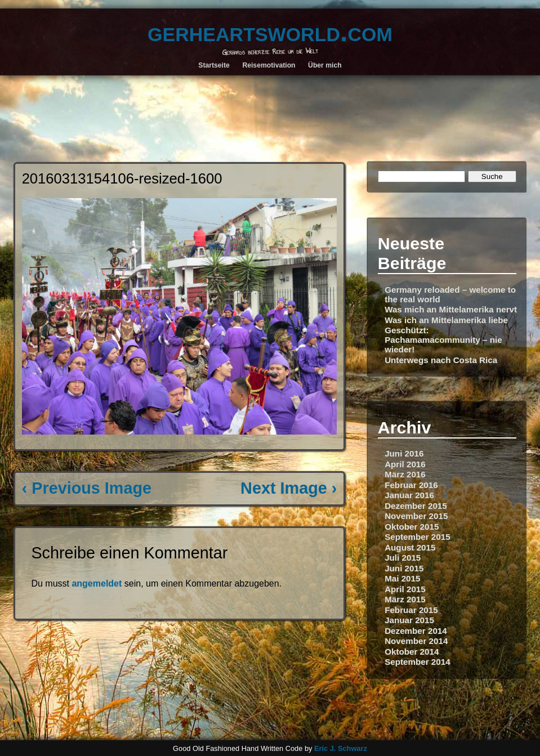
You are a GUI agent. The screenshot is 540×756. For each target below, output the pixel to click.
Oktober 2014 (412, 652)
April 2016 (405, 464)
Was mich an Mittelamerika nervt (451, 309)
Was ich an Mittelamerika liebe (446, 320)
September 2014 (418, 662)
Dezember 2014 (416, 631)
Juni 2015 (404, 568)
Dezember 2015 (416, 506)
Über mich (325, 65)
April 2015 (405, 589)
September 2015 (418, 537)
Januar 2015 (409, 620)
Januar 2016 (409, 495)
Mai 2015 (402, 578)
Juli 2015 (403, 558)
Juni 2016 (404, 453)
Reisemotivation (269, 65)
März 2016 (405, 474)
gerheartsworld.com (270, 32)
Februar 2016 (411, 485)
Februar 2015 (411, 610)
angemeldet (97, 583)
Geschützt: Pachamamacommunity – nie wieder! (443, 340)
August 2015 (410, 547)
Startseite (214, 65)
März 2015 (405, 599)
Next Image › (289, 488)
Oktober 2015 (412, 527)
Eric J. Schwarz (341, 748)
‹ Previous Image (87, 488)
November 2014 (416, 641)
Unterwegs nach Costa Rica (441, 360)
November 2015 (416, 516)
